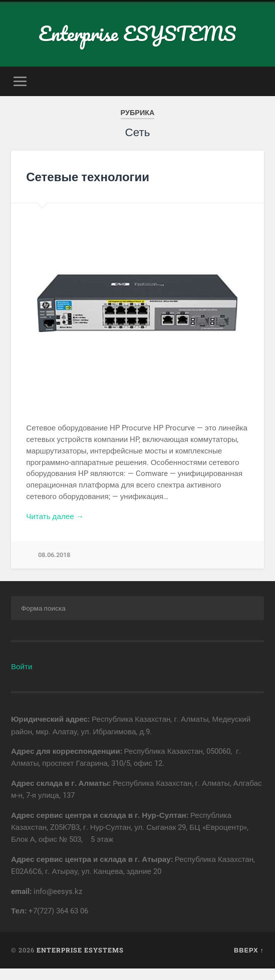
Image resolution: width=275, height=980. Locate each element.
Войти (22, 667)
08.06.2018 (54, 555)
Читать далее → (55, 517)
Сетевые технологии (88, 177)
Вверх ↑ (249, 950)
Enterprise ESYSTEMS (137, 33)
